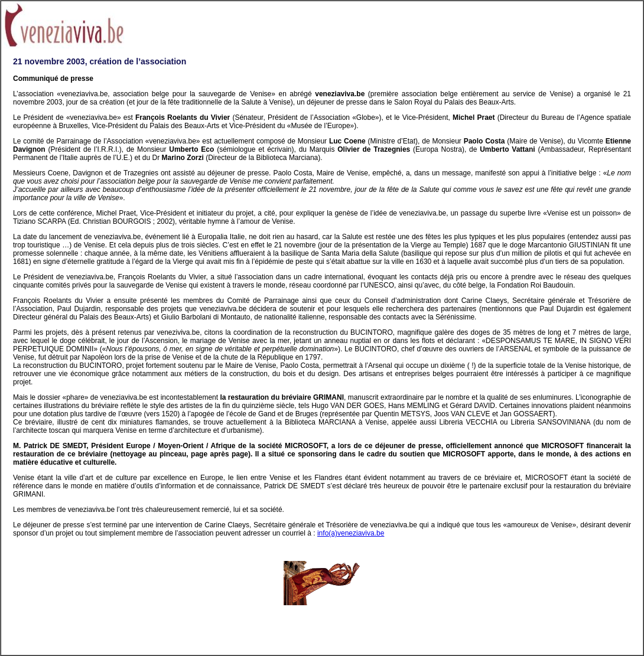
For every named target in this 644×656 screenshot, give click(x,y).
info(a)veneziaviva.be (351, 533)
